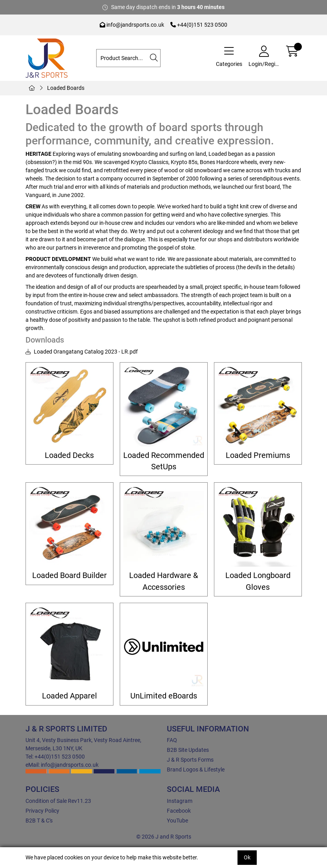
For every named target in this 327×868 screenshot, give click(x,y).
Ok (247, 857)
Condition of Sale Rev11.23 (58, 801)
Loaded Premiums (258, 455)
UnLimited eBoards (164, 696)
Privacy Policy (42, 811)
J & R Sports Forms (190, 760)
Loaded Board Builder (69, 575)
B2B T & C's (39, 821)
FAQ (172, 740)
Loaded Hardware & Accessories (163, 581)
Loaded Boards (66, 88)
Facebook (179, 811)
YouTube (177, 821)
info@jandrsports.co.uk (132, 25)
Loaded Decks (69, 455)
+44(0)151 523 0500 (199, 25)
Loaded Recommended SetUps (164, 461)
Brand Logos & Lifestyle (196, 770)
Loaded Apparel (69, 696)
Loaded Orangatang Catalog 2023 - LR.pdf (82, 352)
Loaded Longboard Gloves (258, 581)
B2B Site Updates (188, 750)
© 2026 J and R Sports (164, 837)
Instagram (180, 801)
